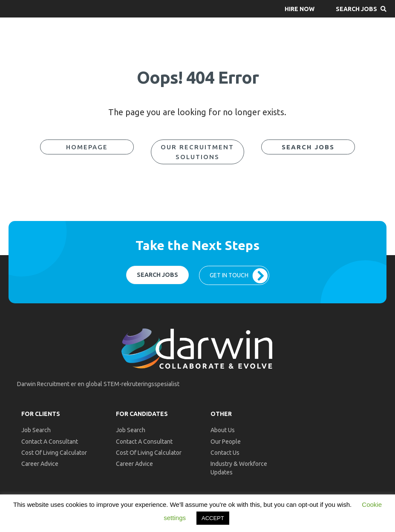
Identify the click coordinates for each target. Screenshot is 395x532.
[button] (300, 9)
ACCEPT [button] (213, 518)
